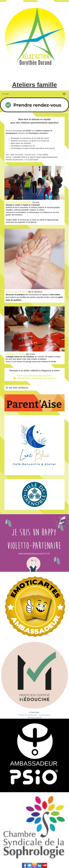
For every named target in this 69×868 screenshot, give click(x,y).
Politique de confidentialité (28, 715)
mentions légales (45, 715)
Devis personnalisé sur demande (34, 376)
